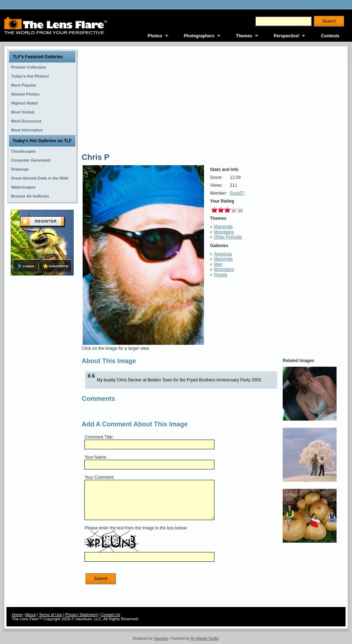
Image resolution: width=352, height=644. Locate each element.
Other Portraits (228, 237)
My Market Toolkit (204, 638)
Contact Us (110, 615)
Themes (244, 36)
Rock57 (237, 193)
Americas (223, 254)
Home (17, 615)
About (31, 615)
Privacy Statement (81, 615)
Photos (155, 36)
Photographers (199, 36)
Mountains (224, 232)
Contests (330, 36)
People (221, 275)
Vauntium (161, 638)
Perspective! (286, 36)
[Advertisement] (42, 390)
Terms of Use (50, 615)
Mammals (223, 227)
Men (218, 264)
